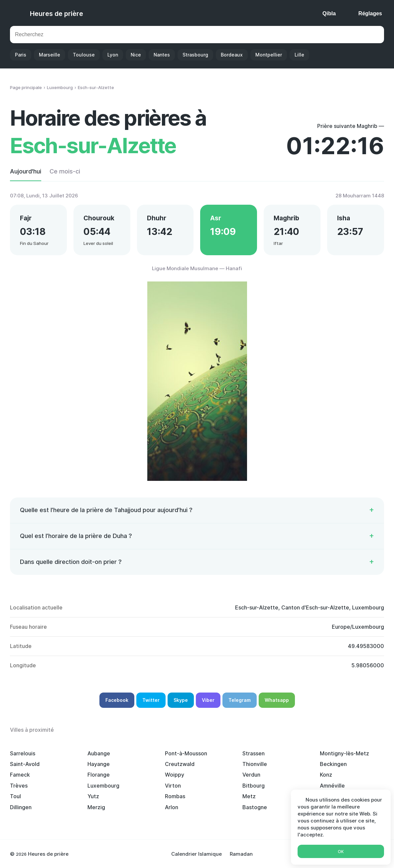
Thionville (255, 764)
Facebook (117, 700)
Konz (326, 775)
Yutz (93, 796)
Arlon (172, 807)
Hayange (99, 764)
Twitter (151, 700)
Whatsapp (277, 700)
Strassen (254, 753)
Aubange (99, 753)
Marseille (50, 55)
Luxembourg (103, 786)
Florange (99, 775)
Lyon (113, 55)
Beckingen (333, 764)
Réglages (370, 13)
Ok (341, 852)
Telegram (240, 700)
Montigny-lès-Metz (344, 753)
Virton (173, 786)
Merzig (96, 807)
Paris (21, 55)
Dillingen (21, 807)
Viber (208, 700)
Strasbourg (195, 55)
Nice (136, 55)
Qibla (329, 13)
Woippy (175, 775)
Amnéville (332, 786)
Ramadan (241, 854)
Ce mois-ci (65, 171)
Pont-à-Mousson (186, 753)
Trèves (19, 786)
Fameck (20, 775)
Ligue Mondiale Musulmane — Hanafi (197, 268)
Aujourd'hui (26, 171)
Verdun (251, 775)
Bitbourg (254, 786)
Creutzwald (180, 764)
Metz (249, 796)
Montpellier (269, 55)
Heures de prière (57, 14)
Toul (15, 796)
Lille (299, 55)
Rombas (175, 796)
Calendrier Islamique (197, 854)
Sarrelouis (23, 753)
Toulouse (84, 55)
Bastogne (255, 807)
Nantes (162, 55)
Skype (181, 700)
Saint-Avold (25, 764)
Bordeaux (232, 55)
